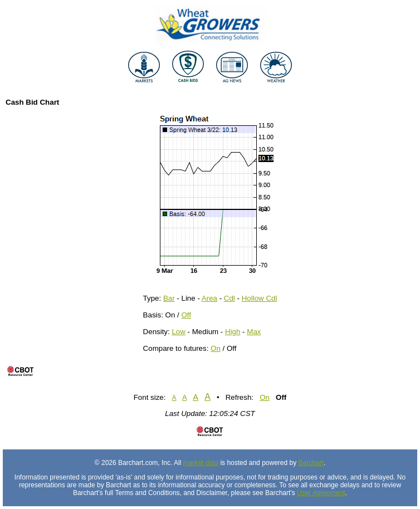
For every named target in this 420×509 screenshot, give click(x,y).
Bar (169, 298)
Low (178, 332)
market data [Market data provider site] (201, 463)
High (233, 332)
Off (186, 315)
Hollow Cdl (260, 298)
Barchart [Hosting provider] (311, 463)
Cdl (229, 298)
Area (209, 298)
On (216, 348)
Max (254, 332)
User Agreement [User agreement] (321, 493)
